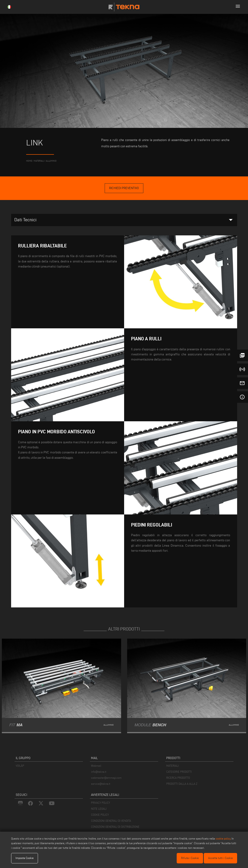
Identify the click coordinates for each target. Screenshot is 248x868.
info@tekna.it (99, 772)
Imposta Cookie (25, 858)
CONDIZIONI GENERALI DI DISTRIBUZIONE (115, 827)
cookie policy (223, 839)
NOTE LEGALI (99, 809)
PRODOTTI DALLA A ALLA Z (182, 784)
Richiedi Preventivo (124, 188)
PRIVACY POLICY (100, 803)
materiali (39, 161)
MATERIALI (173, 766)
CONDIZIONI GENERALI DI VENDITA (111, 821)
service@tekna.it (101, 784)
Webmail (96, 766)
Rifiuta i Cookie (190, 858)
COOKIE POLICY (100, 815)
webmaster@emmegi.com (106, 778)
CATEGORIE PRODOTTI (179, 772)
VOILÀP (20, 766)
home (29, 161)
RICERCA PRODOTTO (178, 778)
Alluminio (51, 161)
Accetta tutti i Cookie (220, 858)
